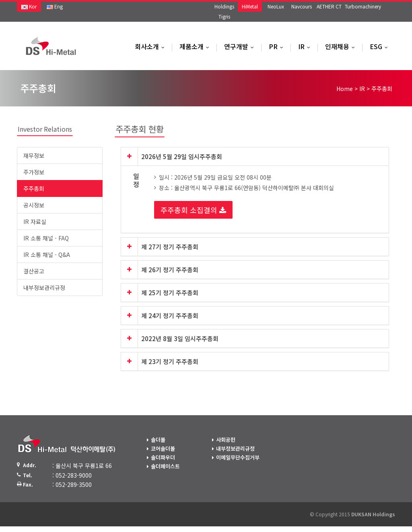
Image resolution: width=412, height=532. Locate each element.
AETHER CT (329, 6)
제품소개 (196, 46)
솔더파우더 (163, 457)
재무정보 (34, 155)
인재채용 (342, 46)
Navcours (302, 6)
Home (345, 89)
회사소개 (151, 46)
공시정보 (34, 205)
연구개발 (241, 46)
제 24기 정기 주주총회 (170, 316)
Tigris (224, 16)
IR (306, 46)
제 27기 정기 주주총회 (170, 247)
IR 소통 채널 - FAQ (46, 238)
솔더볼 (158, 440)
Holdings (224, 6)
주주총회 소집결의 (193, 210)
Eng (55, 6)
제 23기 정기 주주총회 (170, 361)
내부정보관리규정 (44, 288)
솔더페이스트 (165, 466)
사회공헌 (226, 440)
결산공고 (34, 271)
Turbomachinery (363, 6)
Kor (29, 6)
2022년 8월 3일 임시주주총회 (180, 338)
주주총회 (34, 188)
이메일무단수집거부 (238, 457)
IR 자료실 (35, 221)
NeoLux (276, 6)
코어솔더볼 (163, 448)
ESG (381, 46)
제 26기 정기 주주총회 (170, 270)
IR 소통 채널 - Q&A (47, 255)
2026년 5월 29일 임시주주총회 (182, 156)
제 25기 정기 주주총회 (170, 293)
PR (278, 46)
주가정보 (34, 172)
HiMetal (250, 6)
